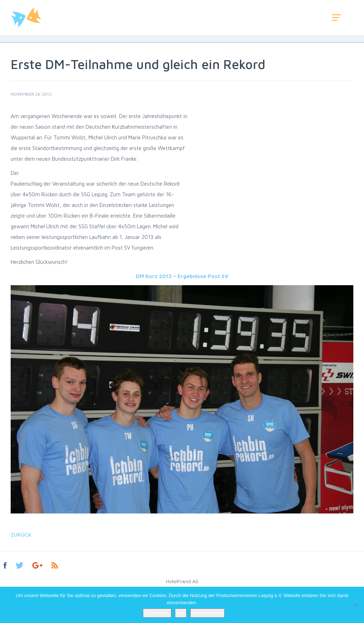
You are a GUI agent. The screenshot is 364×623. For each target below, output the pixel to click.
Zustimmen (157, 613)
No (181, 613)
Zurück (21, 535)
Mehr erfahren (208, 613)
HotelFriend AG (182, 581)
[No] (355, 605)
